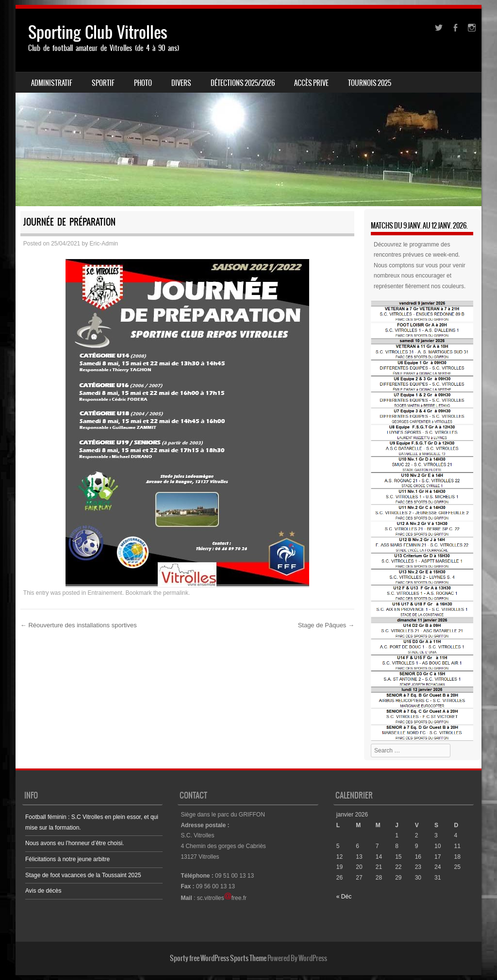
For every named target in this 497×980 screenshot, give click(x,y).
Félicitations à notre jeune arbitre (67, 859)
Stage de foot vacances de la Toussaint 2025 (83, 875)
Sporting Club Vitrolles (98, 32)
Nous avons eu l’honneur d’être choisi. (75, 843)
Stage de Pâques (326, 625)
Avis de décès (43, 891)
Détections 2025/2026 (243, 83)
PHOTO (143, 83)
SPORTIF (103, 83)
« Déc (344, 897)
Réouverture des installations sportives (79, 625)
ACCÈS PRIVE (311, 83)
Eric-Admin (104, 244)
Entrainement (105, 593)
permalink (176, 593)
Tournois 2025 (370, 83)
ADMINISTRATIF (52, 83)
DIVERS (181, 83)
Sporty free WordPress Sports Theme (218, 958)
